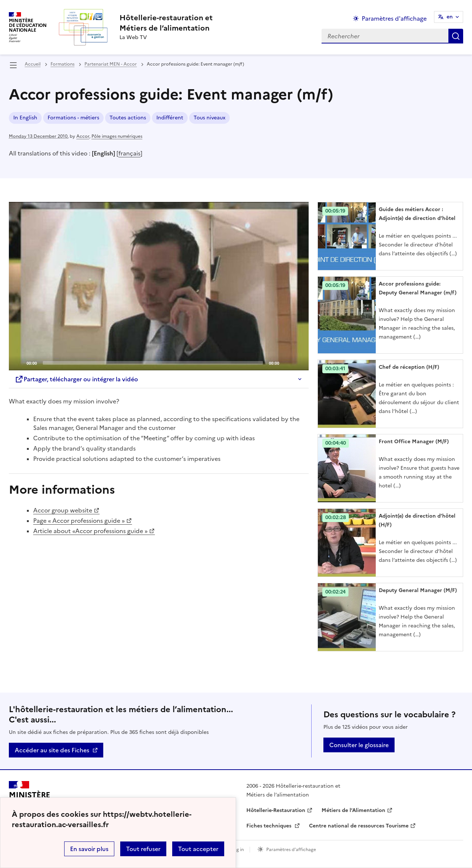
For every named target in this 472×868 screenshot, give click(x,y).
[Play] (159, 286)
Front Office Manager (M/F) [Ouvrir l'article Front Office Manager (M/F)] (414, 442)
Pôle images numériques (117, 136)
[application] (159, 286)
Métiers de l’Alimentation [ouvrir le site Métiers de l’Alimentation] (353, 810)
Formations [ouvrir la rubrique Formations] (63, 64)
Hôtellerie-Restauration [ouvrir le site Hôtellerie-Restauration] (276, 810)
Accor (83, 136)
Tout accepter (198, 849)
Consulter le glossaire (359, 745)
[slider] (153, 363)
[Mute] (287, 363)
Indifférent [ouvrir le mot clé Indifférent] (170, 118)
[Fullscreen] (299, 363)
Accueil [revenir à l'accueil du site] (33, 64)
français (129, 153)
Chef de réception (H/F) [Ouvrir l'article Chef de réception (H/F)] (409, 367)
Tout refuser (143, 849)
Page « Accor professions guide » (79, 521)
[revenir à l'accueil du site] (166, 23)
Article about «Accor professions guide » (90, 531)
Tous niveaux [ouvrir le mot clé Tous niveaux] (209, 118)
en (450, 17)
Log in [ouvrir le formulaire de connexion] (237, 850)
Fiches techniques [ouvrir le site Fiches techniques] (270, 826)
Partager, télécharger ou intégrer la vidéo (76, 379)
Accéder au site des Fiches (52, 750)
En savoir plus (89, 849)
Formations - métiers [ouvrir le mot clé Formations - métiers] (73, 118)
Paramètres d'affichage (291, 850)
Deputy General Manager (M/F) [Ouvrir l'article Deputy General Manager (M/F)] (418, 590)
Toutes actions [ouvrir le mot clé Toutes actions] (128, 118)
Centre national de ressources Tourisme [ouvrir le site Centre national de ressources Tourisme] (359, 826)
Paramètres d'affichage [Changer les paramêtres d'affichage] (394, 18)
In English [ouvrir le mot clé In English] (25, 118)
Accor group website (63, 510)
